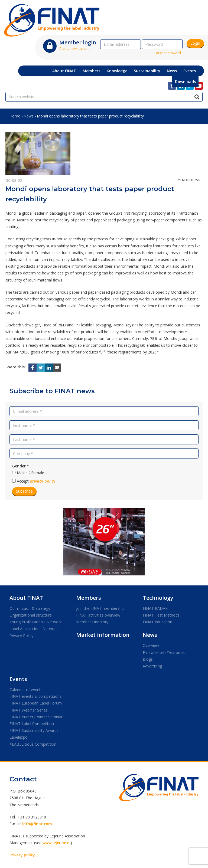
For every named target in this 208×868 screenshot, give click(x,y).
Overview (151, 645)
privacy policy (43, 481)
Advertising (152, 666)
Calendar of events (26, 690)
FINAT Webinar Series (29, 710)
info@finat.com (37, 824)
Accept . (37, 481)
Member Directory (92, 622)
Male (21, 473)
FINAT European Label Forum (36, 703)
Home (15, 116)
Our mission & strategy (30, 608)
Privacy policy (22, 855)
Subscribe (24, 491)
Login (195, 43)
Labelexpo (19, 737)
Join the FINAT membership (100, 608)
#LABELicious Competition (33, 744)
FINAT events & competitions (35, 696)
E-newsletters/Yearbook (164, 652)
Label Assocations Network (34, 629)
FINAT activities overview (98, 615)
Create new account (74, 49)
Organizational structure (31, 615)
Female (38, 473)
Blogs (148, 659)
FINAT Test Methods (161, 615)
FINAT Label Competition (32, 724)
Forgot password (168, 53)
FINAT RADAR (155, 608)
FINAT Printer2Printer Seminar (36, 717)
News (29, 116)
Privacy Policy (21, 636)
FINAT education (157, 622)
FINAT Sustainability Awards (34, 730)
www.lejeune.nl (57, 843)
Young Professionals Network (36, 622)
